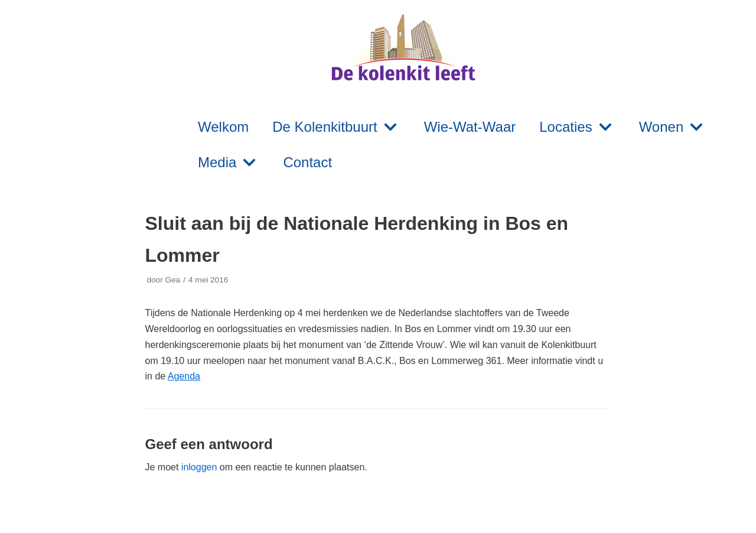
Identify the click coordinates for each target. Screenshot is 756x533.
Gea (172, 280)
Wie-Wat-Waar (470, 127)
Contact (307, 162)
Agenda (184, 376)
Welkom (223, 127)
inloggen (199, 467)
